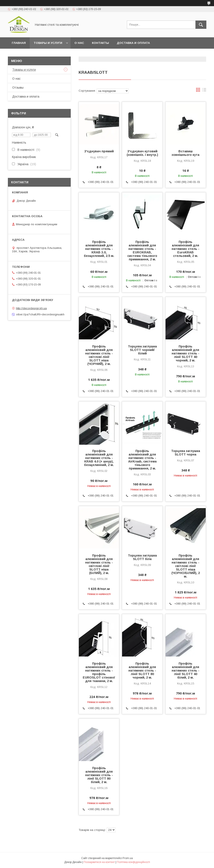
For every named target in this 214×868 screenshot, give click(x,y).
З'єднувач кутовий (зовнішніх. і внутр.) (142, 153)
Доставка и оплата (133, 43)
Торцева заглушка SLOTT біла (142, 557)
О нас (79, 43)
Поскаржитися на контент (99, 862)
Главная (19, 43)
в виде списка (204, 91)
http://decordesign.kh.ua (31, 308)
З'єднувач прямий (99, 151)
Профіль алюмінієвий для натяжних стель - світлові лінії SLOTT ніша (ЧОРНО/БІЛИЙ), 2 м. (186, 566)
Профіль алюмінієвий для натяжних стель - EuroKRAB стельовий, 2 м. (186, 249)
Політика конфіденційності (133, 862)
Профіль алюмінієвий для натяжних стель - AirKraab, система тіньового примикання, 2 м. (142, 460)
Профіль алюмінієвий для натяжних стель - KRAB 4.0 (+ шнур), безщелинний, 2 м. (99, 458)
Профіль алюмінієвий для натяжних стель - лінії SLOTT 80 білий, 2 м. (99, 775)
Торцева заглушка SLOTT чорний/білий (142, 350)
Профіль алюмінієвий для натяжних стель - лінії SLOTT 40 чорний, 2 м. (186, 353)
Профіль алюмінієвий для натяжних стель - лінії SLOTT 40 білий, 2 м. (186, 670)
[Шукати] (201, 25)
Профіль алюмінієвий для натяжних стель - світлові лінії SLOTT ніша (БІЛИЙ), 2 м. (99, 564)
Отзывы (18, 88)
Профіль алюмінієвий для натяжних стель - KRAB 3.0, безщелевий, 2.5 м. (99, 249)
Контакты (100, 43)
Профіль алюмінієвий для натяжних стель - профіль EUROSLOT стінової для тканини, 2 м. (99, 672)
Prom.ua (128, 858)
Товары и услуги (48, 43)
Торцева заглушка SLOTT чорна (186, 453)
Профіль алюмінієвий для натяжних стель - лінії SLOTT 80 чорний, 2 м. (142, 670)
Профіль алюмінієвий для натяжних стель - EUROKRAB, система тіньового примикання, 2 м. (142, 251)
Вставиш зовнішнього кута (186, 153)
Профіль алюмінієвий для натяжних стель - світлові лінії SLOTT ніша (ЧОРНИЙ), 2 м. (99, 355)
